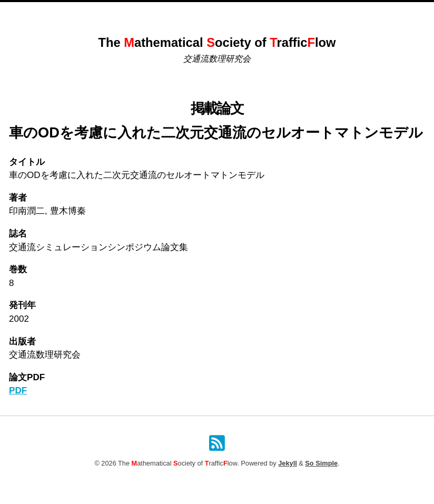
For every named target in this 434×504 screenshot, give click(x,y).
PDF (18, 391)
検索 (328, 13)
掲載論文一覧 (238, 13)
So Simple (321, 463)
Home (109, 13)
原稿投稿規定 (290, 13)
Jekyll (288, 463)
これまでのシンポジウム (168, 13)
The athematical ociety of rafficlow (217, 43)
